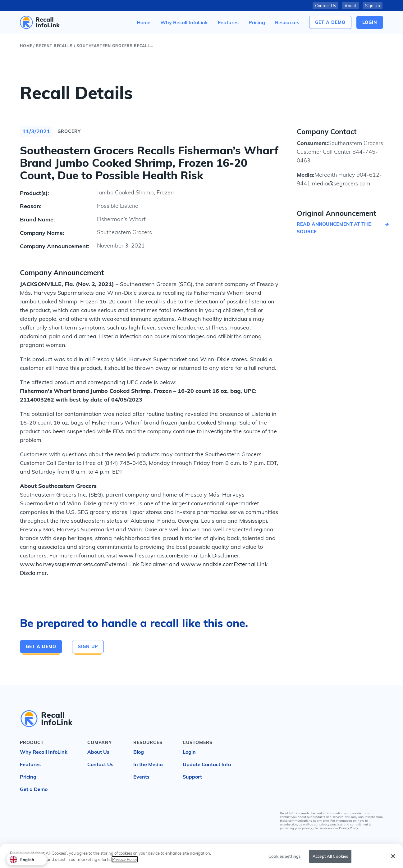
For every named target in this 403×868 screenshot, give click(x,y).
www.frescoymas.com (148, 555)
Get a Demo (330, 22)
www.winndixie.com (207, 564)
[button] (287, 22)
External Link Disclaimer (208, 555)
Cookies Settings (284, 860)
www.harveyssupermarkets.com (62, 564)
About (350, 6)
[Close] (393, 860)
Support (192, 777)
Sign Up (373, 6)
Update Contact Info (207, 764)
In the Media (148, 764)
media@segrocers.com (340, 183)
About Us (98, 752)
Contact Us (325, 6)
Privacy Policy (348, 828)
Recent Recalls (54, 46)
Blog (139, 752)
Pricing (28, 777)
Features (30, 764)
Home (26, 46)
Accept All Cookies (330, 860)
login (370, 22)
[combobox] (27, 859)
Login (189, 752)
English (22, 860)
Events (141, 777)
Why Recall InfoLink (44, 752)
